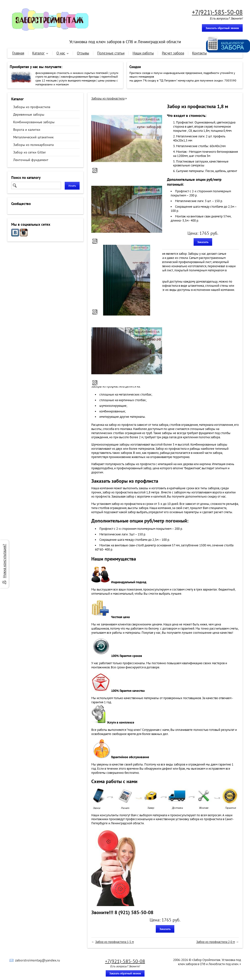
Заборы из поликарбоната (33, 145)
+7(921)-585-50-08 (217, 12)
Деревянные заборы (29, 114)
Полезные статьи (111, 53)
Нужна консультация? (4, 561)
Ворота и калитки (27, 130)
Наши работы (143, 53)
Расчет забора (173, 53)
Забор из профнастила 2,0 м (216, 942)
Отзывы (83, 53)
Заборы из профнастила (32, 107)
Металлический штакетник (33, 137)
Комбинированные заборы (34, 122)
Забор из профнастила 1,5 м (115, 942)
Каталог (38, 53)
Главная (18, 53)
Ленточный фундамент (31, 160)
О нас (61, 53)
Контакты (199, 53)
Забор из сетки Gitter (30, 152)
